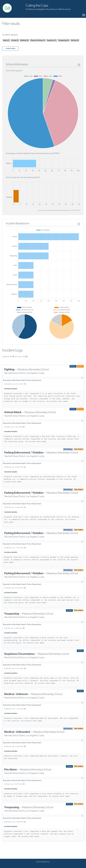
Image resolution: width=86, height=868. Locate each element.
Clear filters (10, 49)
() (6, 40)
